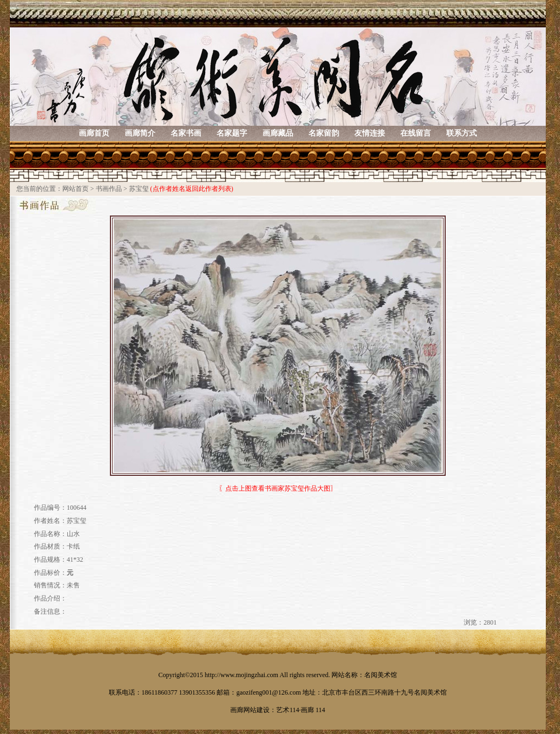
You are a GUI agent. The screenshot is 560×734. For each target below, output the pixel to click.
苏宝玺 (139, 189)
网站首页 (75, 189)
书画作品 (109, 189)
